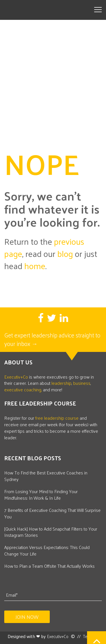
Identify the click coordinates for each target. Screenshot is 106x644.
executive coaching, (23, 383)
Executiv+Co (16, 370)
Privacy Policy (66, 639)
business (82, 376)
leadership (61, 376)
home (35, 259)
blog (65, 247)
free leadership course (57, 411)
